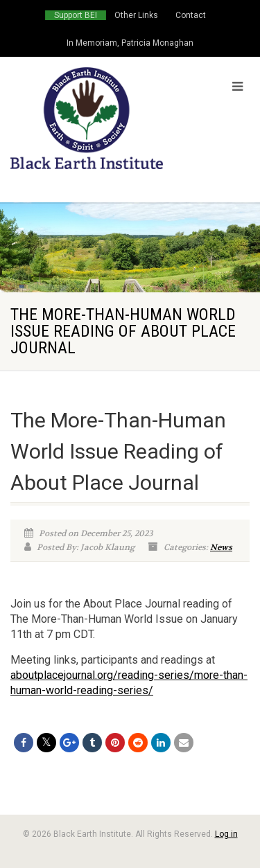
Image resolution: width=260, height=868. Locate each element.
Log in (226, 834)
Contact (191, 15)
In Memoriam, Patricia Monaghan (130, 43)
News (221, 547)
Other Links (136, 15)
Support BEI (76, 15)
